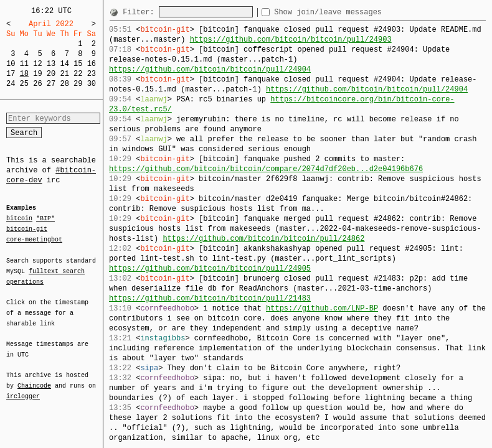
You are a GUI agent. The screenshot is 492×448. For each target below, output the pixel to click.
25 (24, 84)
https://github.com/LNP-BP (322, 308)
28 (64, 84)
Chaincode (34, 378)
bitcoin (19, 219)
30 (92, 84)
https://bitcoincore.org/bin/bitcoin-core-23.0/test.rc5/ (281, 104)
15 (78, 64)
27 (51, 84)
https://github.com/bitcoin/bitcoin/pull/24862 (263, 239)
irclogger (23, 388)
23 (92, 74)
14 (64, 64)
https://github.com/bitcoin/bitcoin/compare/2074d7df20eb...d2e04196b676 (266, 169)
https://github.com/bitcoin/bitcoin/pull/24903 (291, 40)
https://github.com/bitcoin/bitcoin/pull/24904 (210, 69)
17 (11, 74)
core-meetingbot (34, 239)
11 (24, 64)
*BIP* (45, 219)
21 (64, 74)
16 (92, 64)
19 (37, 74)
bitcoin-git (27, 229)
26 (37, 84)
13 (51, 64)
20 (51, 74)
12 (37, 64)
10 (11, 64)
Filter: (141, 12)
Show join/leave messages (350, 12)
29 (78, 84)
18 (24, 74)
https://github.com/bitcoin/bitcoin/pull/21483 (210, 298)
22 (78, 74)
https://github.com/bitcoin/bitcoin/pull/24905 (210, 268)
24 (11, 84)
